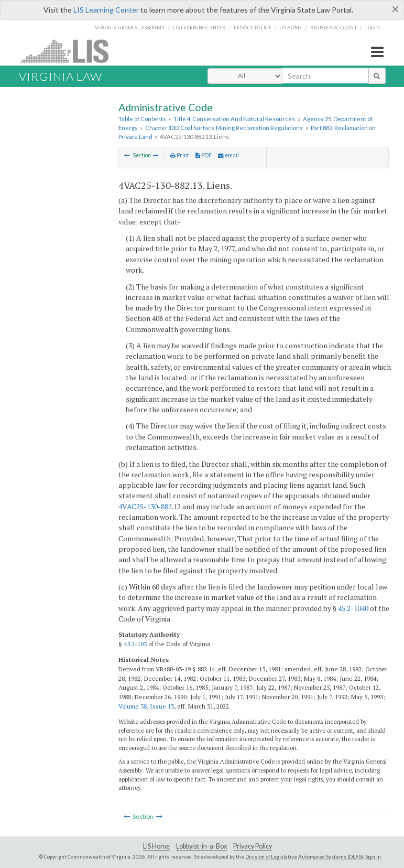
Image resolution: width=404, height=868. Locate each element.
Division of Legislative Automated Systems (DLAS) (304, 856)
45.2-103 (135, 644)
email (228, 155)
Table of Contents (142, 119)
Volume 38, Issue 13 (146, 706)
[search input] (325, 76)
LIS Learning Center (106, 10)
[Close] (395, 9)
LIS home (291, 28)
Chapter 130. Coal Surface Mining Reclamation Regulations (224, 128)
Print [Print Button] (180, 155)
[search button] (377, 76)
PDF (204, 155)
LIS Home (156, 846)
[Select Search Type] (245, 76)
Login (373, 28)
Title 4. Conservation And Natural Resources (234, 119)
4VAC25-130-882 (145, 506)
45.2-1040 (353, 608)
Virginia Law (61, 76)
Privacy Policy (253, 28)
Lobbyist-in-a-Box (201, 846)
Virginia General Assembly (130, 28)
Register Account (334, 28)
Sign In (373, 856)
